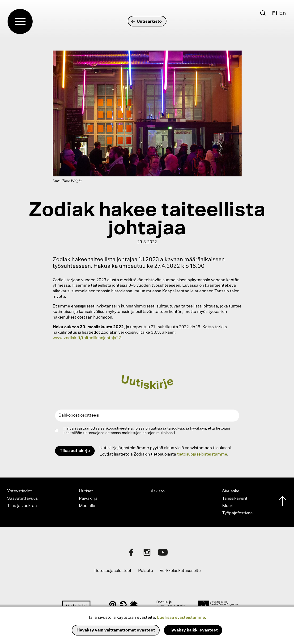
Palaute (146, 571)
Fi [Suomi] (275, 13)
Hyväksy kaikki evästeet (193, 630)
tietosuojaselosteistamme (202, 454)
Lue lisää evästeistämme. (182, 618)
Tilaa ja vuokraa (22, 506)
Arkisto (158, 491)
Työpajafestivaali (238, 513)
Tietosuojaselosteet (113, 571)
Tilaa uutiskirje (75, 451)
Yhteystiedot (19, 491)
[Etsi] (263, 13)
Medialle (87, 506)
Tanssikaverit (235, 499)
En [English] (283, 13)
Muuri (228, 506)
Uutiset (86, 491)
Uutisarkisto (147, 21)
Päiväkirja (88, 499)
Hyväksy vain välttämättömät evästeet (116, 630)
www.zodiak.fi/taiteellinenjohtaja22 (87, 338)
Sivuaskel (231, 491)
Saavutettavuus (22, 499)
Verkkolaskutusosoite (180, 571)
